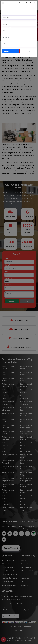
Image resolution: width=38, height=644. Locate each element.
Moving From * (7, 27)
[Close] (3, 3)
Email (4, 21)
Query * (4, 40)
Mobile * (4, 14)
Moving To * (6, 34)
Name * (4, 8)
